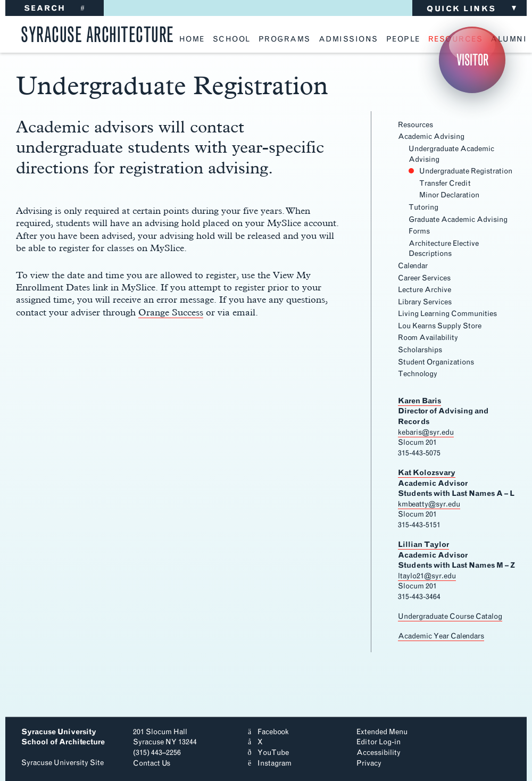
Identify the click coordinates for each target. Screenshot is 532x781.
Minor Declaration (449, 195)
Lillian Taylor (423, 545)
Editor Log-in (379, 742)
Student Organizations (436, 362)
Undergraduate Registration (466, 171)
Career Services (424, 278)
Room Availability (428, 338)
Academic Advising (431, 136)
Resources (415, 125)
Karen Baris (419, 401)
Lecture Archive (425, 290)
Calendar (413, 266)
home (192, 39)
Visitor (472, 60)
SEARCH (55, 8)
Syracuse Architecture (97, 33)
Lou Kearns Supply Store (440, 326)
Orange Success (171, 312)
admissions (348, 39)
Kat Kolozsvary (427, 473)
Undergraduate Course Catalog (450, 616)
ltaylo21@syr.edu (427, 576)
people (403, 39)
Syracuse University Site (63, 763)
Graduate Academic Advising (458, 219)
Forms (419, 231)
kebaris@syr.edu (426, 432)
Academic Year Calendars (441, 636)
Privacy (369, 763)
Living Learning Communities (447, 314)
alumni (509, 39)
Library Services (425, 302)
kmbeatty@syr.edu (429, 504)
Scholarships (420, 350)
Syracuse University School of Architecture (63, 737)
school (232, 39)
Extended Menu (382, 732)
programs (285, 39)
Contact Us (152, 763)
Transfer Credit (445, 183)
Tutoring (423, 207)
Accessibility (379, 753)
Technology (418, 374)
